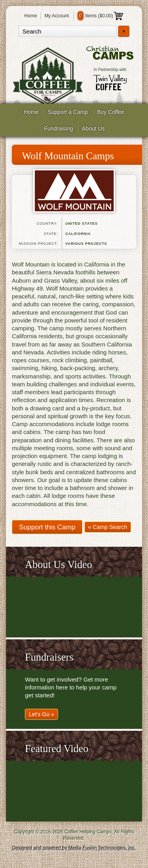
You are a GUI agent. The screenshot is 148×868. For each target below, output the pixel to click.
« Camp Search (108, 527)
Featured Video (57, 749)
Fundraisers (49, 657)
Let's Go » (42, 714)
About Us (94, 129)
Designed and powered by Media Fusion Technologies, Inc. (74, 848)
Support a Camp (68, 112)
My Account (57, 16)
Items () (100, 16)
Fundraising (59, 129)
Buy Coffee (111, 112)
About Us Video (58, 565)
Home (31, 16)
